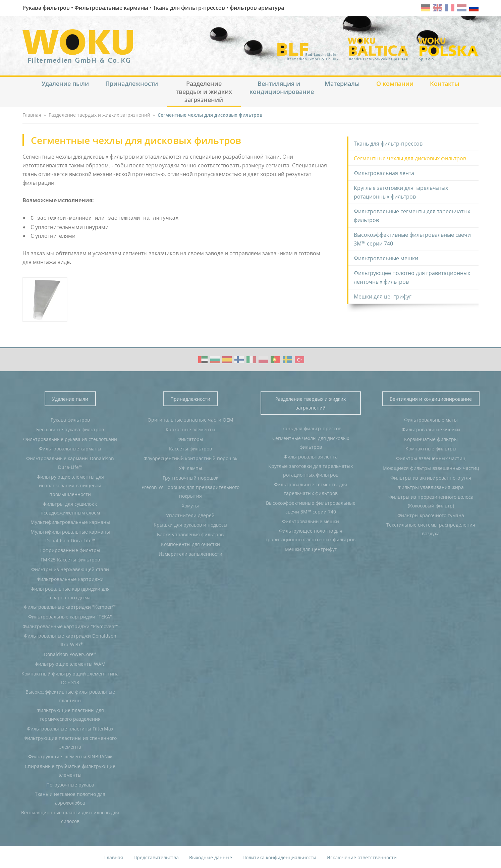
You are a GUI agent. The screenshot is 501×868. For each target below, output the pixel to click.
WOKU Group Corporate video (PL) (263, 359)
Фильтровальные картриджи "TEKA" (70, 616)
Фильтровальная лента (384, 173)
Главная (114, 857)
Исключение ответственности (362, 857)
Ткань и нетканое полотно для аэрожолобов (70, 798)
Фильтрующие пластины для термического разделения (70, 714)
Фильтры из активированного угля (431, 477)
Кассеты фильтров (190, 448)
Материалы (342, 84)
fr (450, 8)
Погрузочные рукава (70, 784)
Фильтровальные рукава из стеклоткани (70, 439)
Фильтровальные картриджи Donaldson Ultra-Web (70, 639)
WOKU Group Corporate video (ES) (227, 359)
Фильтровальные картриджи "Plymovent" (70, 626)
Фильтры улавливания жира (431, 486)
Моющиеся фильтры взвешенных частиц (431, 467)
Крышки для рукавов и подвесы (190, 524)
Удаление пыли (65, 84)
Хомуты (190, 505)
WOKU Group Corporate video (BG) (215, 359)
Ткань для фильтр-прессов (388, 144)
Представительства (156, 857)
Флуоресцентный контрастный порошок (190, 458)
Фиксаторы (190, 439)
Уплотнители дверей (190, 515)
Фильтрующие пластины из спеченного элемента (70, 742)
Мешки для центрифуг (383, 296)
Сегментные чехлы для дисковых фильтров (410, 158)
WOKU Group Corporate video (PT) (275, 359)
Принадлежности (132, 84)
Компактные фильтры (431, 448)
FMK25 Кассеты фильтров (70, 559)
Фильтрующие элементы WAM (70, 663)
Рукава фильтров (70, 419)
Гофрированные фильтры (70, 550)
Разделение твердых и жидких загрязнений (204, 92)
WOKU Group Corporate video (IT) (251, 359)
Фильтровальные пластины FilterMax (70, 728)
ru (474, 8)
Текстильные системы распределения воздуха (431, 528)
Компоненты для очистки (190, 544)
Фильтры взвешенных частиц (431, 458)
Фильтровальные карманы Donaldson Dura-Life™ (70, 462)
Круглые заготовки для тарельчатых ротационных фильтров (401, 192)
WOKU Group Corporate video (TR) (299, 359)
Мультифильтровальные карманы (70, 521)
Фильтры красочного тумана (431, 515)
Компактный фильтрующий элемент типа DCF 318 (70, 677)
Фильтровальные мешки (386, 258)
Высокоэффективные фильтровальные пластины (70, 695)
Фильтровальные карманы (70, 448)
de (426, 8)
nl (462, 8)
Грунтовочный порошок (190, 477)
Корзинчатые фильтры (431, 439)
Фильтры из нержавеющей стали (70, 569)
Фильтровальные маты (431, 419)
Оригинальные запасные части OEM (190, 419)
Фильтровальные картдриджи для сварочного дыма (70, 592)
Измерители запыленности (190, 553)
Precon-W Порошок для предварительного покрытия (190, 491)
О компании (395, 84)
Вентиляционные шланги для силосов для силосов (70, 816)
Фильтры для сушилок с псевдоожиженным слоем (70, 508)
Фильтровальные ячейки (431, 429)
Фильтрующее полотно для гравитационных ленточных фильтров (412, 277)
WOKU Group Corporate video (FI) (239, 359)
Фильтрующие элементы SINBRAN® (70, 756)
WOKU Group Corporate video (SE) (287, 359)
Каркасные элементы (190, 429)
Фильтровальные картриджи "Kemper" (70, 606)
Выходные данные (211, 857)
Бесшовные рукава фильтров (70, 429)
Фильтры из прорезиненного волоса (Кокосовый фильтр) (431, 501)
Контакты (445, 84)
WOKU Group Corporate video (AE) (203, 359)
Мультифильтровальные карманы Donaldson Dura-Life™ (70, 535)
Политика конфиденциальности (279, 857)
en (438, 8)
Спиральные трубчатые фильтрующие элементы (70, 770)
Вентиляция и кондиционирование (282, 88)
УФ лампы (190, 467)
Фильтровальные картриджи (70, 578)
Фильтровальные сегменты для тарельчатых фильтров (412, 216)
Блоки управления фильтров (190, 534)
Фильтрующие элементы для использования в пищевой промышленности (70, 485)
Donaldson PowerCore (70, 653)
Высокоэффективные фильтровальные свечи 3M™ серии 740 (412, 239)
